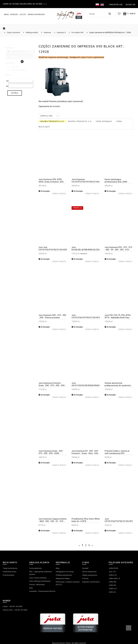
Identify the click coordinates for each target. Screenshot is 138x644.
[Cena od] (21, 80)
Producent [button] (10, 63)
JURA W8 (112, 582)
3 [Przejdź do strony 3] (89, 545)
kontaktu (56, 106)
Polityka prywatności (64, 575)
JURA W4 (112, 585)
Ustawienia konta (9, 571)
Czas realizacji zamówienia (40, 581)
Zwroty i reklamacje (37, 584)
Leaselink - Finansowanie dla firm (42, 591)
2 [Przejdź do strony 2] (86, 545)
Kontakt (85, 568)
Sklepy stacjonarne (90, 575)
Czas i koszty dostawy (38, 578)
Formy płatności (36, 568)
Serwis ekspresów (89, 571)
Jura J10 (112, 571)
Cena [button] (8, 75)
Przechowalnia (8, 575)
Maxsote (56, 643)
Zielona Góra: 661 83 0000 (31, 4)
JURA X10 (113, 588)
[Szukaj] (110, 14)
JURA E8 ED (113, 568)
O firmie (85, 578)
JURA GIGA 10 (114, 578)
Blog (58, 568)
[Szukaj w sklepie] (97, 14)
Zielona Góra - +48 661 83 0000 (15, 610)
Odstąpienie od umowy (65, 571)
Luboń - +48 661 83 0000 (12, 606)
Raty (31, 588)
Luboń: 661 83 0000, (11, 4)
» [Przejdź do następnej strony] (92, 545)
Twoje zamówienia (10, 568)
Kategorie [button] (10, 47)
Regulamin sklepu (63, 578)
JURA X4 (112, 592)
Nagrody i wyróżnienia (91, 582)
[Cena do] (21, 86)
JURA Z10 (113, 575)
